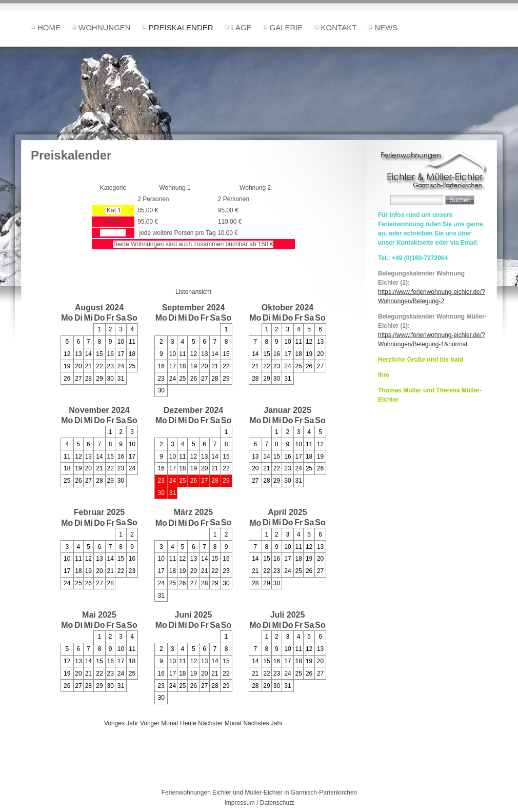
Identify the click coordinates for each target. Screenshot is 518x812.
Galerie (286, 27)
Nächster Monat (220, 723)
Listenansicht (193, 292)
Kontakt (339, 27)
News (386, 27)
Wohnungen (105, 27)
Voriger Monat (159, 723)
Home (49, 27)
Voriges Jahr (121, 723)
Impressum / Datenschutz (259, 803)
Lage (242, 27)
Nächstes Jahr (263, 723)
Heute (188, 723)
